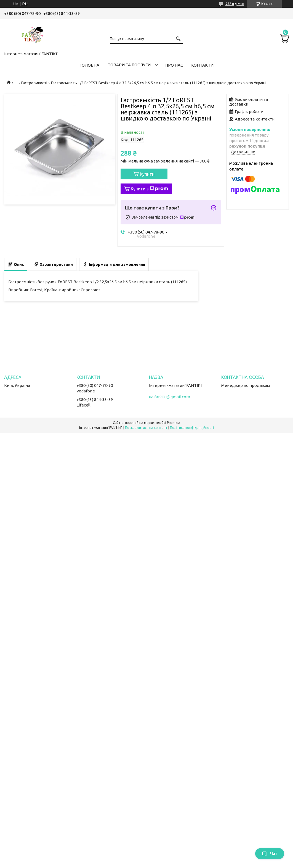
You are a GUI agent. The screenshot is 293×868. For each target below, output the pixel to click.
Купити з (149, 189)
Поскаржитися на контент (146, 428)
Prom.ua (174, 423)
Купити (147, 174)
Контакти (202, 65)
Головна (89, 65)
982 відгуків (235, 4)
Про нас (174, 65)
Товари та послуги (129, 65)
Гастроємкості (34, 83)
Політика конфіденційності (192, 428)
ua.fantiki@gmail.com (170, 397)
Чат (270, 854)
